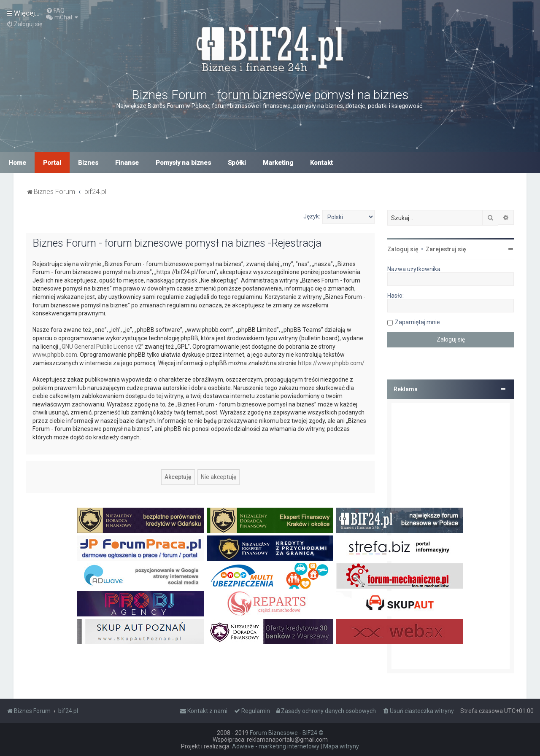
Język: (312, 216)
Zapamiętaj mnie (417, 322)
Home (17, 163)
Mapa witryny (341, 746)
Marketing (278, 163)
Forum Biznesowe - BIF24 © (287, 733)
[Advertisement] (451, 536)
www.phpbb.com (55, 355)
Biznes (88, 163)
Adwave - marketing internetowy (276, 746)
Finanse (127, 163)
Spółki (237, 163)
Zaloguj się (403, 249)
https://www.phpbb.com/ (331, 363)
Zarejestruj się (446, 249)
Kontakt (321, 163)
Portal (52, 163)
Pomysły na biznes (183, 163)
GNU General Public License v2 (101, 347)
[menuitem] (55, 11)
